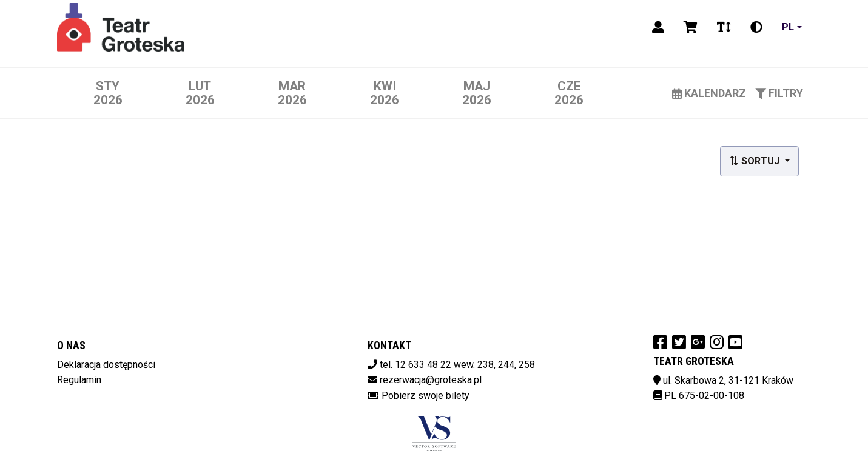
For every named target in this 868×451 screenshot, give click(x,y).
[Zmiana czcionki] (724, 27)
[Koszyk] (691, 27)
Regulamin (79, 380)
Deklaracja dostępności (106, 365)
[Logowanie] (658, 27)
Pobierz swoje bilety (426, 396)
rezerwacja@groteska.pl (431, 380)
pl (788, 27)
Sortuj (755, 161)
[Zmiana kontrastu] (756, 27)
